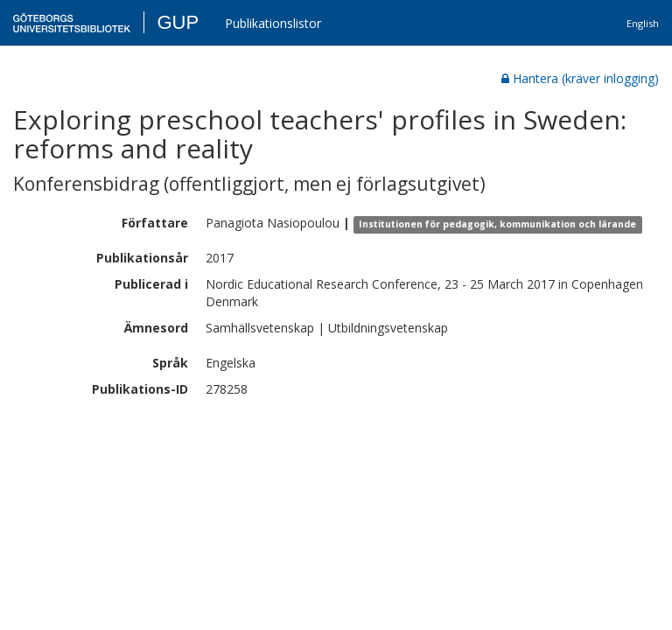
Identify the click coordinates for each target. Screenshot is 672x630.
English (643, 23)
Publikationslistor (273, 23)
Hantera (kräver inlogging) (580, 78)
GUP (178, 22)
